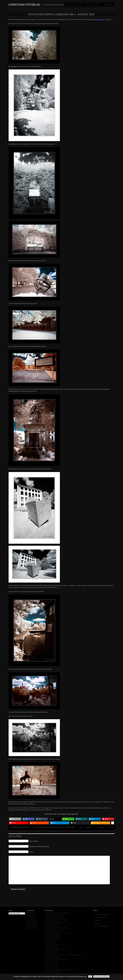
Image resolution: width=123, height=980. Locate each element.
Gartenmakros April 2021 (51, 930)
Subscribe (98, 920)
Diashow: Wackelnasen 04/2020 (52, 949)
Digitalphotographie (39, 827)
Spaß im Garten (49, 972)
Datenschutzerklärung (32, 927)
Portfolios (76, 4)
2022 (67, 4)
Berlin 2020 (47, 938)
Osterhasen (48, 951)
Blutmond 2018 (48, 961)
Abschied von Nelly (49, 915)
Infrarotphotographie (62, 827)
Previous (103, 827)
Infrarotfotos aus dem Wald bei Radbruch (54, 970)
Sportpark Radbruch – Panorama (53, 913)
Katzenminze (48, 966)
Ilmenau (101, 20)
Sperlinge (47, 942)
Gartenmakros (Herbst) (50, 923)
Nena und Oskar (49, 940)
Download (97, 4)
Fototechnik (53, 827)
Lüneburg (73, 827)
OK (90, 976)
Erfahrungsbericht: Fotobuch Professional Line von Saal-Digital (60, 955)
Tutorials (87, 4)
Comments (89, 827)
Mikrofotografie (48, 936)
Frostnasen (47, 953)
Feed (81, 827)
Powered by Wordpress (101, 917)
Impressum (107, 4)
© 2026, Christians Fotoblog (102, 926)
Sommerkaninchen (49, 925)
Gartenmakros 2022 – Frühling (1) (53, 921)
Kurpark (96, 20)
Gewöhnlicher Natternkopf (51, 917)
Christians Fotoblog (24, 5)
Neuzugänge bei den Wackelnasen (53, 934)
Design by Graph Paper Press (103, 915)
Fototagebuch (47, 827)
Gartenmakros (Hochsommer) (52, 927)
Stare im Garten (49, 964)
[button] (15, 819)
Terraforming (48, 957)
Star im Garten (48, 968)
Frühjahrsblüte (48, 947)
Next (110, 827)
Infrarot (69, 827)
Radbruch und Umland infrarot (52, 959)
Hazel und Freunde (49, 932)
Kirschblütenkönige (49, 944)
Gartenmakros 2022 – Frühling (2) (53, 919)
